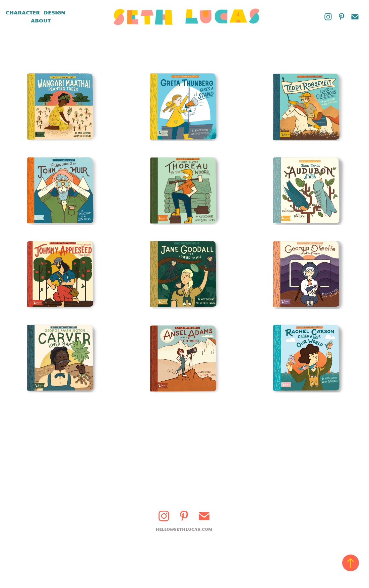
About (41, 21)
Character (23, 13)
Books (17, 21)
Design (54, 13)
